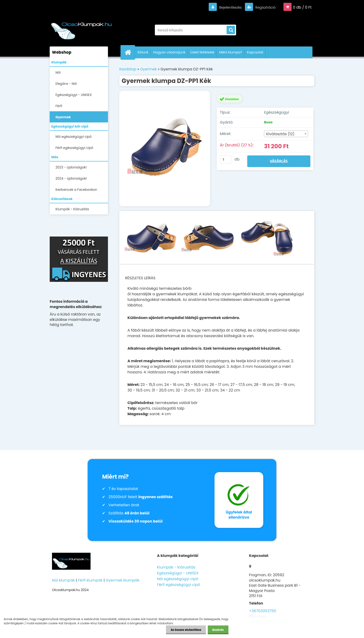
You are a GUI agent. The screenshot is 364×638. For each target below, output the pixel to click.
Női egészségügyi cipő (74, 137)
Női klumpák (63, 580)
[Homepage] (130, 52)
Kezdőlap (128, 69)
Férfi (59, 106)
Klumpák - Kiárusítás (72, 209)
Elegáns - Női (66, 84)
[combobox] (286, 134)
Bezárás (218, 630)
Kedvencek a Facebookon (76, 190)
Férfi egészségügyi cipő (74, 148)
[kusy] (226, 159)
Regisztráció (264, 7)
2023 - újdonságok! (71, 167)
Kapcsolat (255, 52)
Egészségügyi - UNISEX (74, 95)
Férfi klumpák (90, 580)
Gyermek (63, 117)
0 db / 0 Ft (302, 7)
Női (58, 72)
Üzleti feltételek (202, 52)
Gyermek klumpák (122, 580)
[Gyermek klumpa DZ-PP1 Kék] (165, 149)
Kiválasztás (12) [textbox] (280, 134)
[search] (231, 30)
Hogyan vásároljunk (169, 52)
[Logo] (82, 28)
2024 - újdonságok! (71, 178)
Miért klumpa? (231, 52)
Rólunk (143, 52)
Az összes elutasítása (186, 630)
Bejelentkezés (227, 7)
